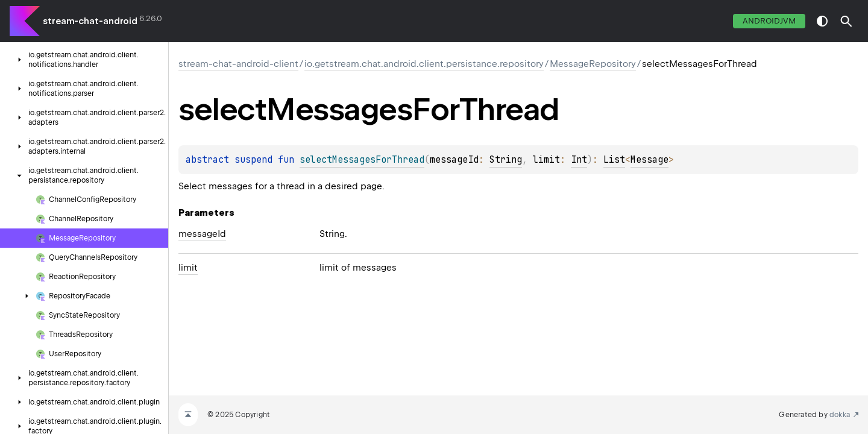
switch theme (822, 21)
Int (579, 160)
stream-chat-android (90, 21)
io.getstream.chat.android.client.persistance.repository (424, 64)
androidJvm (769, 21)
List (614, 160)
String (506, 160)
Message (649, 160)
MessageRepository (593, 64)
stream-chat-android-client (238, 64)
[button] (846, 21)
